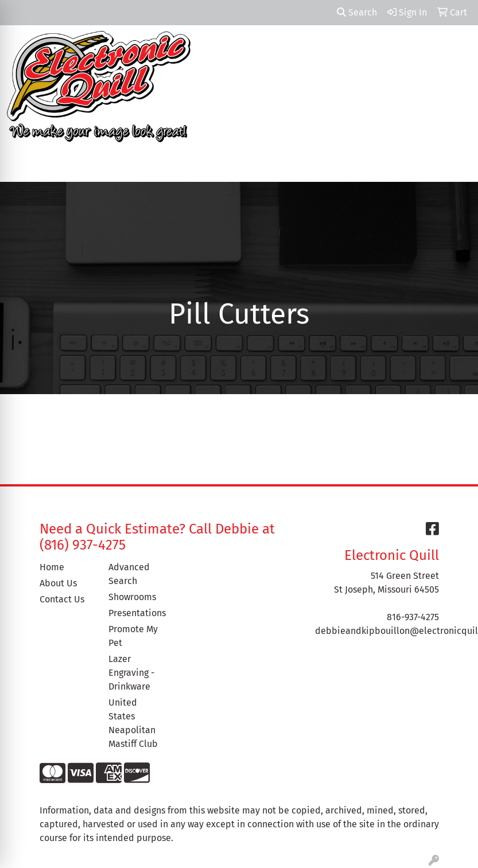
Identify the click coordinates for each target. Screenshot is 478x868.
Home (52, 567)
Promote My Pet (133, 636)
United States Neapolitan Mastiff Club (133, 723)
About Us (58, 583)
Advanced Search (129, 574)
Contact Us (62, 599)
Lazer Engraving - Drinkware (131, 673)
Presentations (136, 613)
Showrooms (132, 597)
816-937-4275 (413, 617)
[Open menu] (455, 165)
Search (357, 12)
